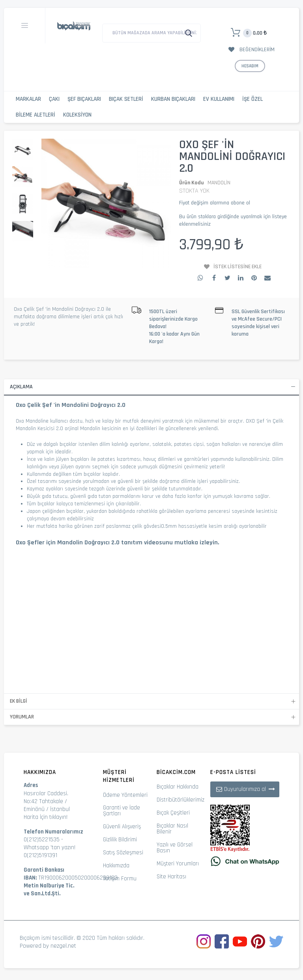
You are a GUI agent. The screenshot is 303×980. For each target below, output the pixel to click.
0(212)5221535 (42, 840)
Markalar (28, 99)
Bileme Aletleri (36, 115)
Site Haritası (171, 877)
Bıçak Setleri (126, 99)
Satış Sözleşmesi (123, 853)
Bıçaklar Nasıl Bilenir (172, 829)
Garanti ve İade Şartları (122, 811)
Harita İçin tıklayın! (46, 817)
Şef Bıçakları (84, 99)
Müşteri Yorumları (178, 864)
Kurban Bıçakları (173, 99)
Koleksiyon (77, 115)
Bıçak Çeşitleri (173, 813)
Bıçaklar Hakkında (178, 787)
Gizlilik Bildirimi (120, 840)
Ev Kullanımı (219, 99)
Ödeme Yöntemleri (125, 795)
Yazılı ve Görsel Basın (175, 848)
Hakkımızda (116, 866)
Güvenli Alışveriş (122, 827)
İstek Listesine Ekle (238, 267)
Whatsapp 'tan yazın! (50, 847)
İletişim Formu (120, 879)
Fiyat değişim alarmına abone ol (215, 203)
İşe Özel (252, 99)
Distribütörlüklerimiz (180, 800)
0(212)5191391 (40, 855)
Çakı (54, 99)
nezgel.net (63, 946)
